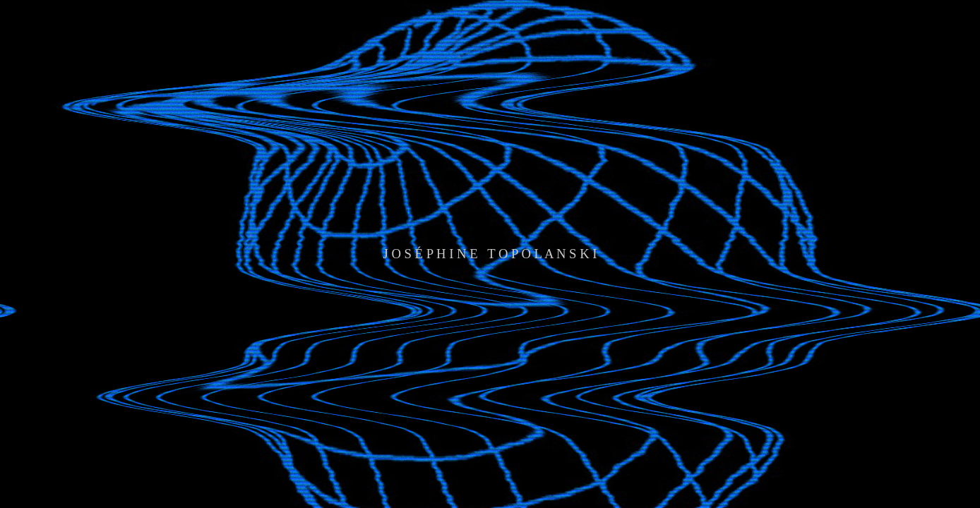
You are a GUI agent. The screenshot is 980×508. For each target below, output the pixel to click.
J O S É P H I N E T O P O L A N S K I (490, 254)
